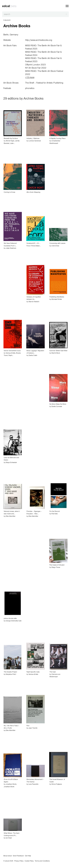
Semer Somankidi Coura (12, 351)
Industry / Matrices (33, 139)
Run (28, 726)
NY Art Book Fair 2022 (36, 68)
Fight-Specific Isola (33, 672)
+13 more (30, 78)
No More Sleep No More (58, 404)
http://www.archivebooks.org (39, 40)
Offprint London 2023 (35, 65)
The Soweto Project (10, 672)
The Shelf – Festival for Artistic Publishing (44, 83)
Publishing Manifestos (57, 297)
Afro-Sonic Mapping (33, 192)
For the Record (55, 512)
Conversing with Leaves (57, 243)
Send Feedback (18, 856)
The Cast (53, 672)
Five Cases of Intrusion (57, 565)
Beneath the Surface (11, 139)
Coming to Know (9, 192)
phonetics (30, 89)
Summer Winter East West (58, 351)
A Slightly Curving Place (57, 139)
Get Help (28, 856)
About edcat (8, 856)
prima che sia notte (10, 619)
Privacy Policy (19, 861)
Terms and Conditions (42, 861)
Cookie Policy (29, 861)
